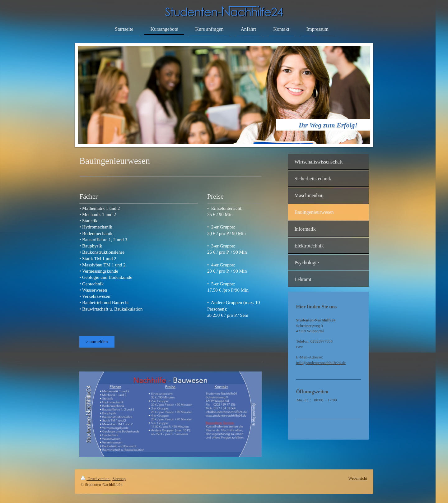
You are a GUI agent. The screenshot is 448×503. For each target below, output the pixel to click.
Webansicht (358, 478)
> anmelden (97, 342)
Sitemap (119, 479)
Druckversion (96, 479)
